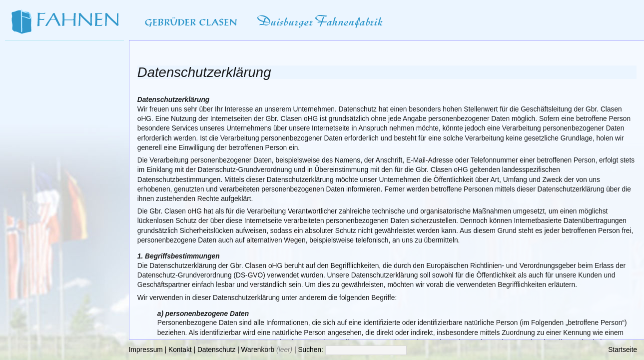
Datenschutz (216, 350)
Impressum (146, 350)
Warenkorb (258, 350)
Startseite (623, 350)
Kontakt (180, 350)
